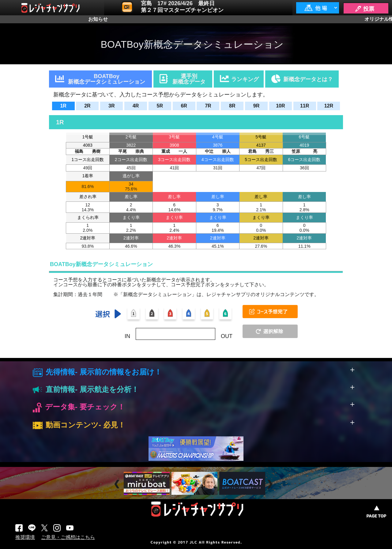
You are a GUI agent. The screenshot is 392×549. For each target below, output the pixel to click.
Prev (118, 484)
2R (87, 106)
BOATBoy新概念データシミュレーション (107, 79)
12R (329, 106)
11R (305, 106)
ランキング (245, 79)
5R (160, 106)
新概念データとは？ (308, 79)
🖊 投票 (364, 9)
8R (232, 106)
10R (280, 106)
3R (111, 106)
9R (256, 106)
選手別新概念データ (189, 79)
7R (208, 106)
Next (271, 484)
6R (184, 106)
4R (136, 106)
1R (63, 106)
